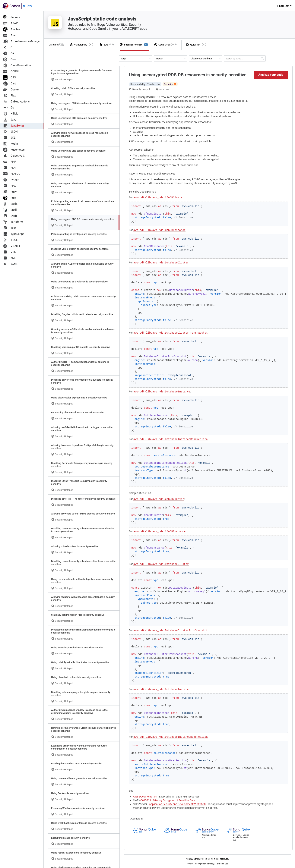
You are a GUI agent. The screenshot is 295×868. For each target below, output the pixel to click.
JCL (9, 138)
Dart (9, 83)
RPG (9, 186)
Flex (9, 96)
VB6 (9, 252)
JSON (10, 132)
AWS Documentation (145, 797)
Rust (10, 198)
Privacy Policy (193, 864)
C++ (9, 59)
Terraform (13, 222)
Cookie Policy (208, 864)
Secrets (12, 17)
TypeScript (13, 234)
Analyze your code (271, 75)
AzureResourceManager (22, 41)
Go (9, 108)
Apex (10, 35)
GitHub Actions (16, 102)
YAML (10, 264)
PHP (10, 162)
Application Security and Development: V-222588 (177, 804)
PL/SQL (11, 174)
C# (9, 53)
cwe (167, 89)
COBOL (11, 71)
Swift (10, 216)
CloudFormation (17, 65)
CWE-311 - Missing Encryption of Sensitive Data (168, 800)
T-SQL (10, 240)
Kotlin (10, 144)
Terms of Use (222, 864)
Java (10, 120)
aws (162, 89)
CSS (9, 77)
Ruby (10, 192)
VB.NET (12, 246)
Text (9, 228)
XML (10, 258)
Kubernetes (14, 150)
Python (11, 180)
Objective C (14, 156)
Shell (10, 210)
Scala (10, 204)
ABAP (10, 23)
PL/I (9, 168)
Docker (11, 90)
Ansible (11, 29)
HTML (11, 114)
